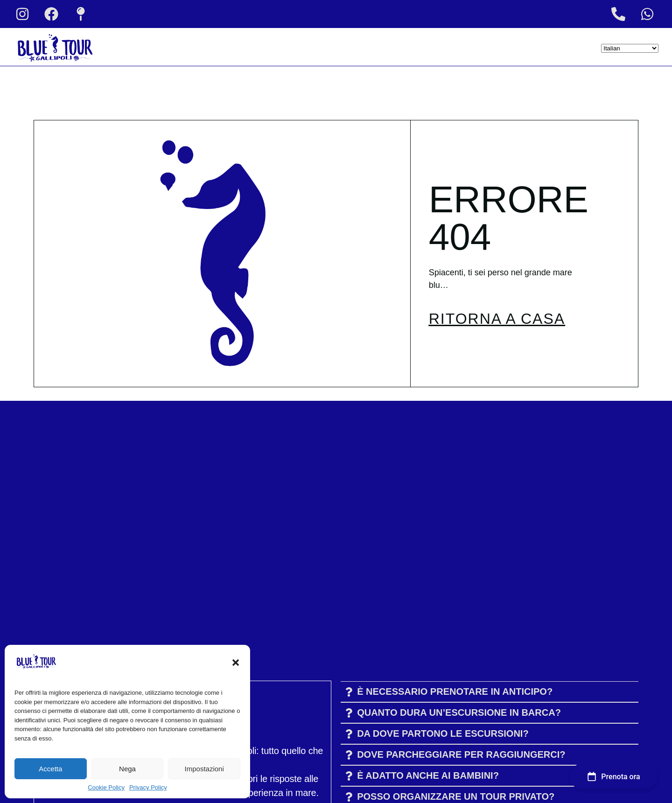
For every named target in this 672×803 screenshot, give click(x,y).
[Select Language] (630, 48)
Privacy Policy (148, 787)
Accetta (50, 769)
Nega (127, 769)
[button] (236, 663)
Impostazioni (204, 769)
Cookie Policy (106, 787)
